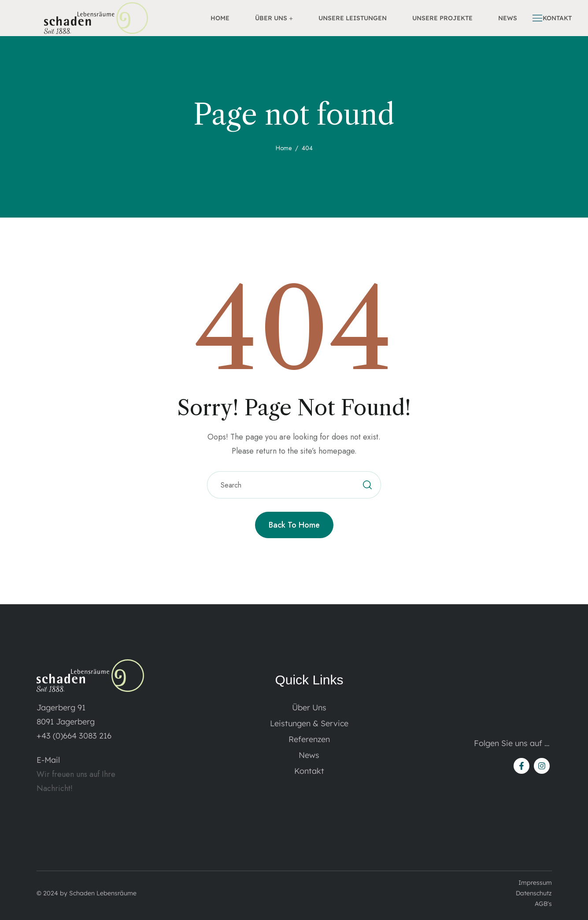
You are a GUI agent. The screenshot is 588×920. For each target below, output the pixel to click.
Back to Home (294, 525)
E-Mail (48, 760)
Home (284, 148)
